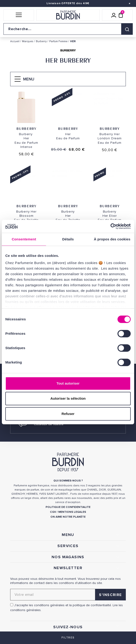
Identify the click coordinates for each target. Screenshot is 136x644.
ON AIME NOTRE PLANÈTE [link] (68, 517)
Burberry (26, 129)
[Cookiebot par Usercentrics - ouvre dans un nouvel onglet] (110, 226)
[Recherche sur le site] (68, 29)
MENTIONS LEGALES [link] (72, 512)
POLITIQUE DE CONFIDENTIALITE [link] (68, 507)
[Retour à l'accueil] (68, 15)
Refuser (68, 414)
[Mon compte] (114, 15)
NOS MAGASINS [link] (68, 557)
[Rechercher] (127, 29)
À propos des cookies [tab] (112, 239)
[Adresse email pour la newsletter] (68, 595)
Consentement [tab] (24, 239)
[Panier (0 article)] (121, 15)
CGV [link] (53, 512)
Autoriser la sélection (68, 398)
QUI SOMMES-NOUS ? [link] (68, 481)
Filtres (68, 638)
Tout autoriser (68, 383)
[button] (19, 15)
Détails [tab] (68, 239)
